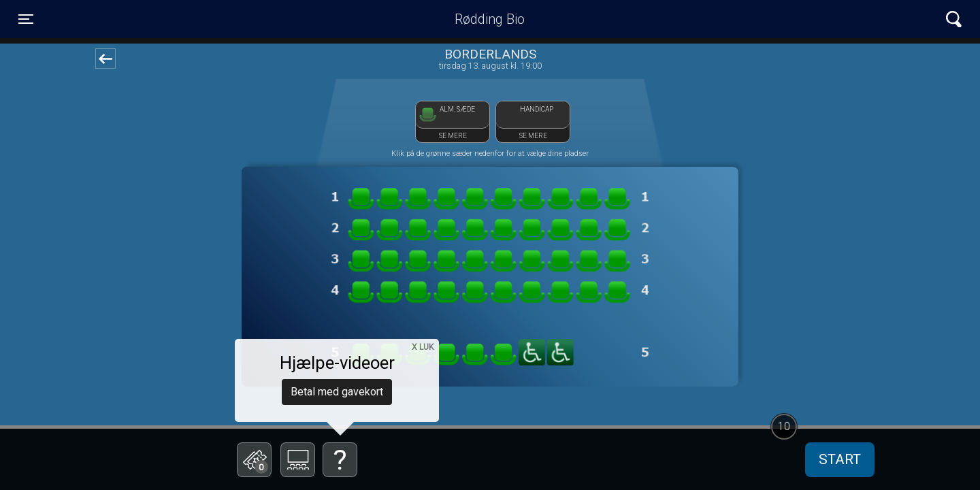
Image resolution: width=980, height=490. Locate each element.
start (840, 459)
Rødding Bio (490, 19)
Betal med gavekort (337, 392)
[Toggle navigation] (26, 19)
